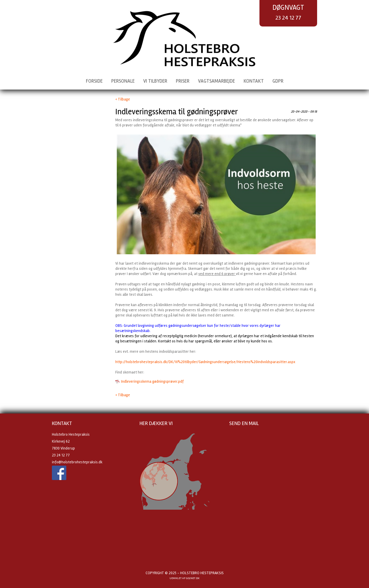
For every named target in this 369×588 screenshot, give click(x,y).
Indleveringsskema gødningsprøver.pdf (152, 382)
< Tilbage (123, 99)
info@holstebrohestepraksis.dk (77, 462)
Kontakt (254, 81)
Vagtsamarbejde (216, 81)
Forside (94, 81)
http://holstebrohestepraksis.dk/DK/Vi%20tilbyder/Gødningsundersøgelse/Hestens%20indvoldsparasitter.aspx (205, 362)
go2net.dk (193, 578)
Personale (123, 81)
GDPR (278, 81)
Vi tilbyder (155, 81)
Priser (183, 81)
